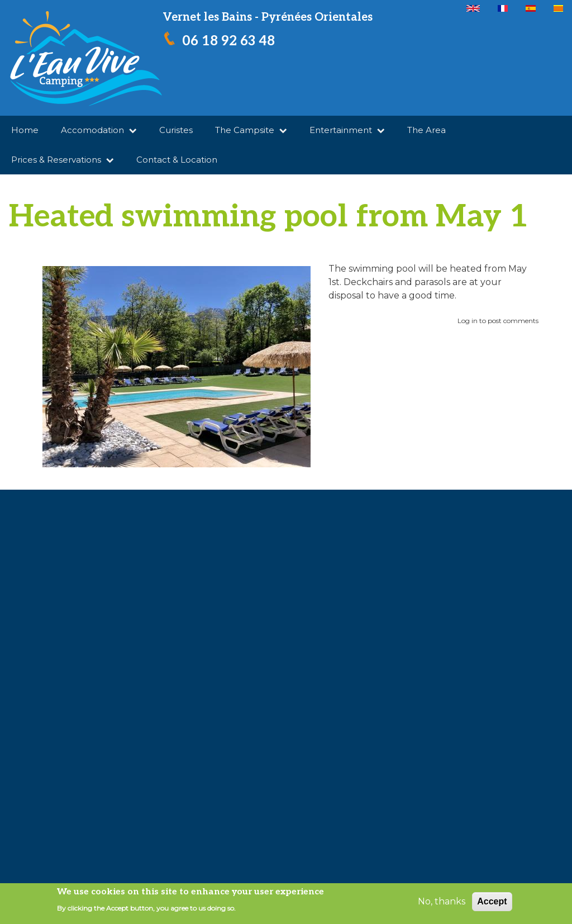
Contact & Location (177, 160)
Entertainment (347, 130)
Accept (492, 901)
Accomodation (99, 130)
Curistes (176, 130)
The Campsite (251, 130)
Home (25, 130)
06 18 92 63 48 (228, 41)
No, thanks (442, 901)
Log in (468, 321)
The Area (426, 130)
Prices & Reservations (63, 160)
